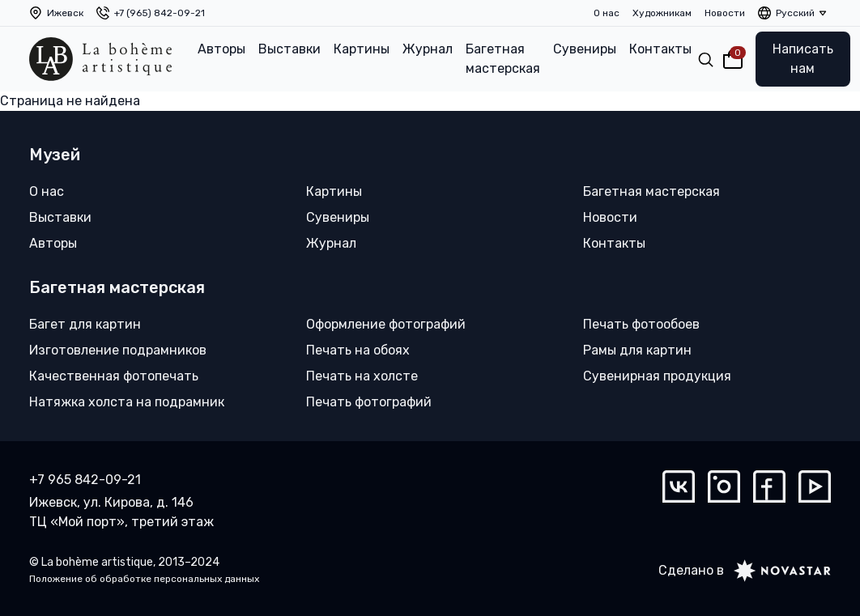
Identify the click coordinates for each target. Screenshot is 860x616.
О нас (607, 13)
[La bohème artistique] (100, 59)
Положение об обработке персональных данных (144, 579)
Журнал (428, 49)
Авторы (221, 49)
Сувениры (585, 49)
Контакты (660, 49)
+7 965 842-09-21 (85, 480)
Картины (362, 49)
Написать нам (803, 59)
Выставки (290, 49)
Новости (725, 13)
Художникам (662, 13)
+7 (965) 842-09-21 (160, 13)
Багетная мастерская (503, 59)
